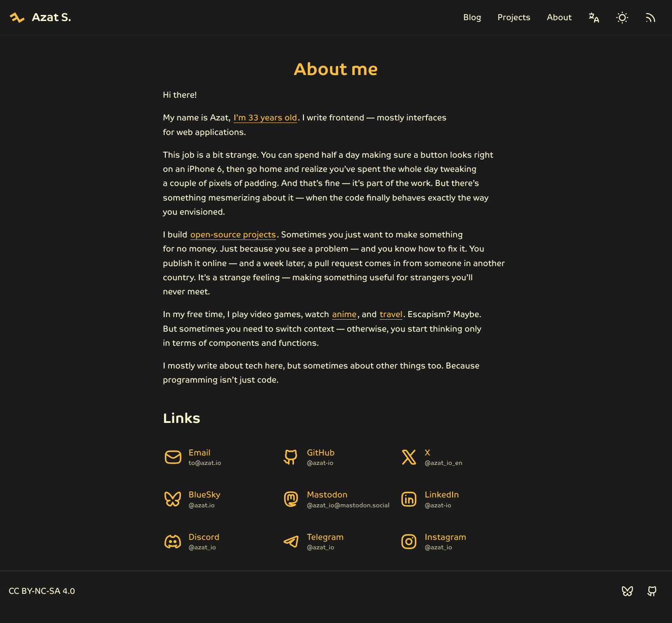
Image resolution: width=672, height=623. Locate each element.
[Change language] (594, 18)
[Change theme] (622, 18)
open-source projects (233, 235)
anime (344, 314)
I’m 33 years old (265, 118)
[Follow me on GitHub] (652, 591)
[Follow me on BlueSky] (627, 591)
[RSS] (651, 18)
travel (391, 314)
